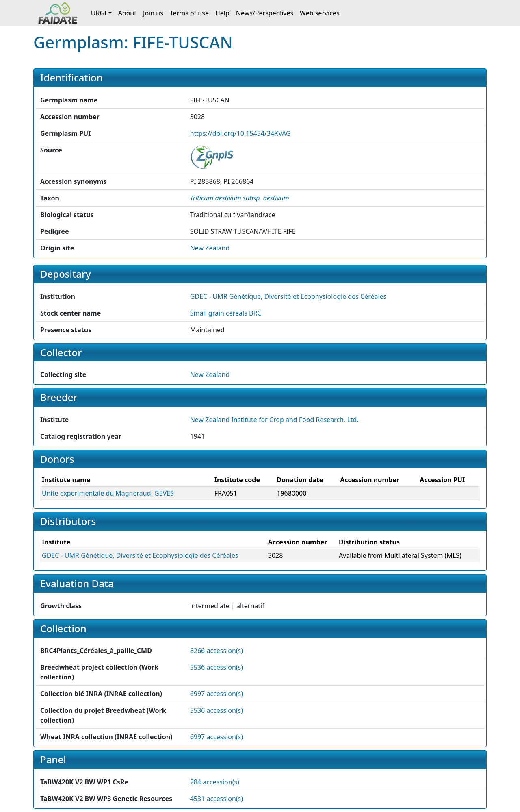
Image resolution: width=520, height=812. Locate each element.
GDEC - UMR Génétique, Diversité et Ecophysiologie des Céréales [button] (288, 296)
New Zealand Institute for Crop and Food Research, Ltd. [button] (274, 420)
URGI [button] (99, 13)
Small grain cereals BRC (226, 313)
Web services (320, 13)
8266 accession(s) (217, 651)
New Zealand (210, 248)
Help (222, 13)
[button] (240, 198)
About (127, 13)
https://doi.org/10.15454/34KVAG (240, 133)
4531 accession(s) (217, 799)
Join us (153, 13)
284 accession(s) (215, 782)
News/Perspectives (265, 13)
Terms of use (189, 13)
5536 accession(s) (217, 667)
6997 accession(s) (217, 694)
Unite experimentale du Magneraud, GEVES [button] (108, 493)
